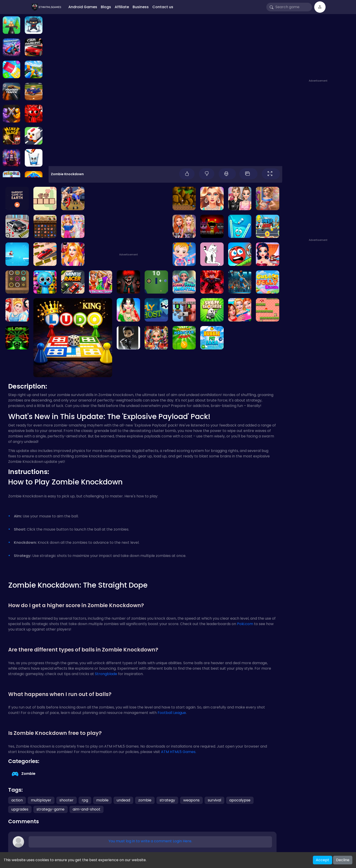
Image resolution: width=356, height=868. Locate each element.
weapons (191, 800)
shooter (67, 800)
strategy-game (51, 809)
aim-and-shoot (87, 809)
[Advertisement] (319, 49)
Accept (323, 860)
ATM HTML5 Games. (179, 752)
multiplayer (41, 800)
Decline (343, 860)
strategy (167, 800)
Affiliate (122, 7)
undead (123, 800)
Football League (172, 713)
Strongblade (106, 674)
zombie (145, 800)
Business (141, 7)
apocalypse (240, 800)
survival (214, 800)
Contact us (163, 7)
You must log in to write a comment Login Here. (150, 841)
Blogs (106, 7)
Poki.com (245, 624)
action (17, 800)
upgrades (20, 809)
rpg (85, 800)
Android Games (83, 7)
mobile (102, 800)
